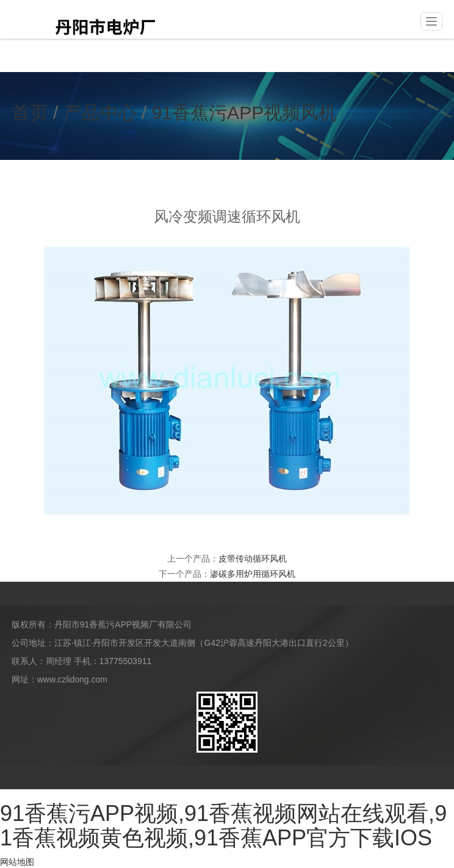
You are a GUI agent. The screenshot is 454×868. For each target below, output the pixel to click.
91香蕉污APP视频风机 (244, 113)
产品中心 (100, 113)
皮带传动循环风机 (253, 559)
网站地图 (17, 862)
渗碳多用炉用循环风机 (253, 574)
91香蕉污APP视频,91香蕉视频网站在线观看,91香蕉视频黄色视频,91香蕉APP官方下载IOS (223, 826)
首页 (30, 113)
